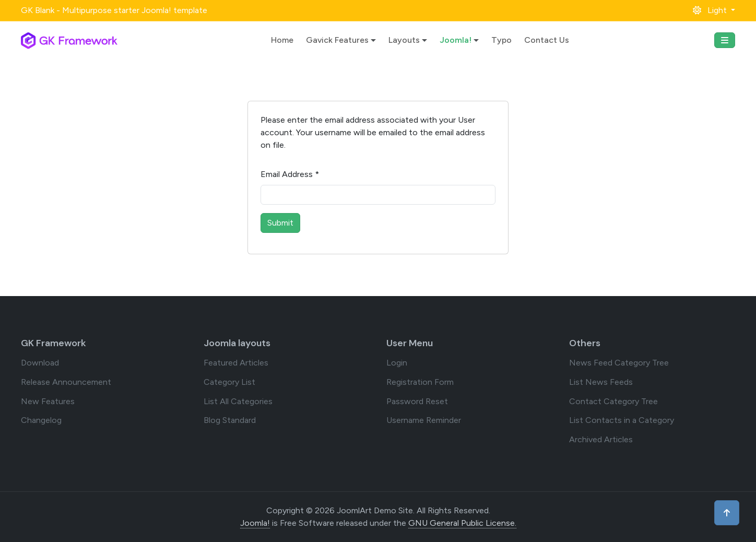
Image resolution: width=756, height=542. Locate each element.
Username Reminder (424, 420)
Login (397, 363)
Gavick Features (337, 40)
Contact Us (547, 40)
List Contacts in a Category (622, 420)
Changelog (41, 420)
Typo (501, 40)
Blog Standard (230, 420)
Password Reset (417, 401)
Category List (229, 382)
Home (282, 40)
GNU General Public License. (462, 523)
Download (40, 363)
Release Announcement (66, 382)
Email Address (290, 174)
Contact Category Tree (613, 401)
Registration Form (420, 382)
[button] (714, 10)
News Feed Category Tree (619, 363)
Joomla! (456, 40)
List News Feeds (601, 382)
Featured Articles (236, 363)
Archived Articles (601, 439)
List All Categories (238, 401)
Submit (280, 223)
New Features (48, 401)
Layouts (404, 40)
